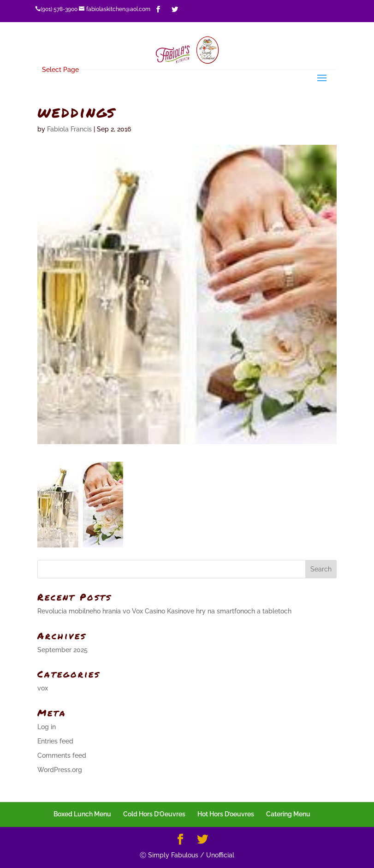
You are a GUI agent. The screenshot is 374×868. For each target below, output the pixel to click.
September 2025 (62, 650)
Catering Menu (288, 814)
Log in (47, 727)
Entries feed (55, 741)
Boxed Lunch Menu (82, 814)
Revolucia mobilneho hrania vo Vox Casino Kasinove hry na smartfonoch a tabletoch (164, 611)
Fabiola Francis (69, 129)
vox (43, 688)
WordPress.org (60, 770)
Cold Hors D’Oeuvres (154, 814)
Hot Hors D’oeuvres (226, 814)
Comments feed (62, 755)
